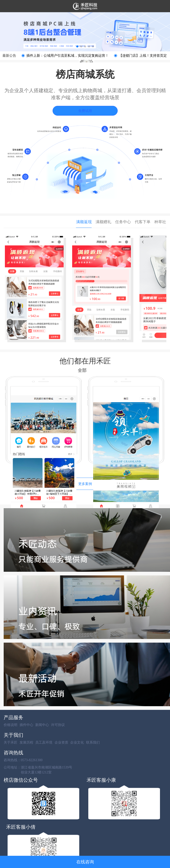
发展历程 (26, 742)
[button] (77, 46)
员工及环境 (44, 742)
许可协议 (58, 725)
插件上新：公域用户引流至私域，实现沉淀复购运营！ (68, 56)
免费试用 (85, 111)
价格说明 (11, 725)
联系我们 (93, 742)
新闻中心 (42, 725)
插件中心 (26, 725)
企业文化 (77, 742)
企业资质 (61, 742)
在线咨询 (85, 862)
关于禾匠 (11, 742)
